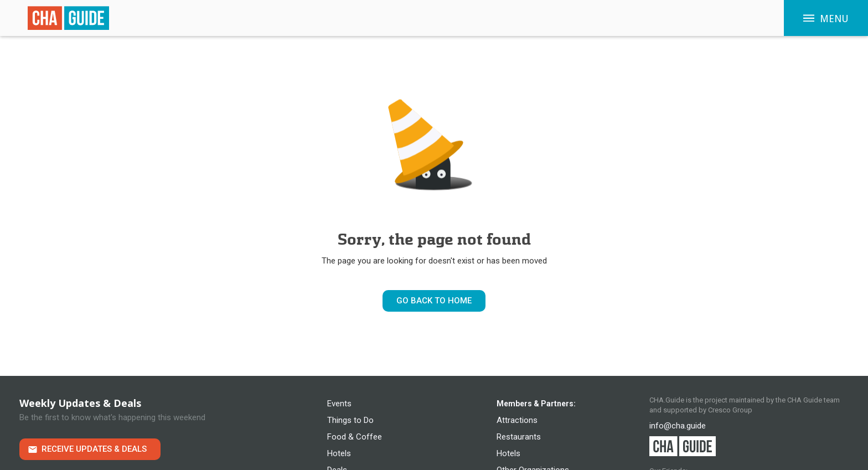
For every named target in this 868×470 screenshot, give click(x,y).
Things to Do (350, 420)
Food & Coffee (355, 437)
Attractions (517, 420)
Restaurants (519, 437)
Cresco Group (730, 410)
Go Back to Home (434, 301)
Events (339, 404)
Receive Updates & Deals (94, 449)
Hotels (339, 453)
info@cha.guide (678, 426)
